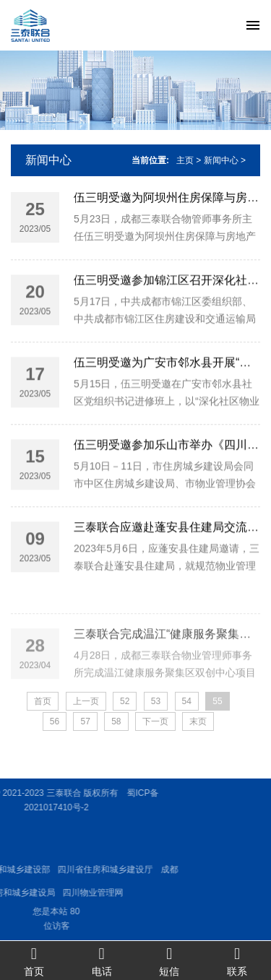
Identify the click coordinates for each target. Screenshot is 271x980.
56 (55, 721)
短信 (170, 961)
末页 (198, 721)
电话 (102, 961)
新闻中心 (48, 160)
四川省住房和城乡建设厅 (71, 870)
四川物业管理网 (59, 893)
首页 (34, 961)
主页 (185, 160)
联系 (237, 961)
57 (85, 721)
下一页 (155, 721)
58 (116, 721)
